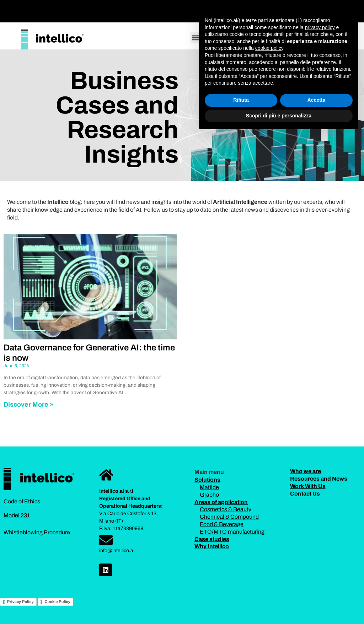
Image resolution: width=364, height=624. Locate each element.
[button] (226, 9)
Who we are (306, 471)
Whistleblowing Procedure (37, 532)
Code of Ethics (22, 501)
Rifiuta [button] (241, 589)
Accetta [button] (317, 589)
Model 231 (17, 515)
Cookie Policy (58, 602)
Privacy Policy (20, 602)
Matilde (209, 487)
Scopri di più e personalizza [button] (279, 604)
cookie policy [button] (269, 537)
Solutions (207, 480)
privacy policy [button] (320, 516)
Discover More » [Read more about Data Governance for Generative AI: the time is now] (28, 404)
